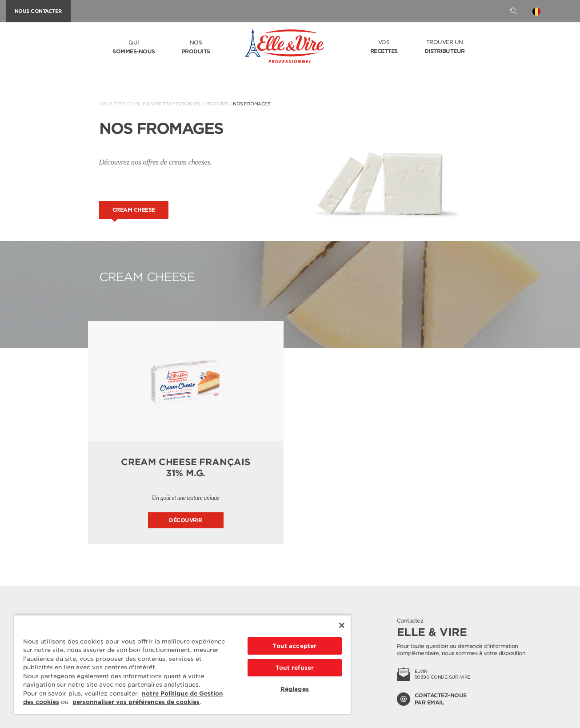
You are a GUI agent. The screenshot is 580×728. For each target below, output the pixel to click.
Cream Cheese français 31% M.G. (186, 468)
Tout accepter (294, 646)
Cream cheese (134, 210)
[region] (182, 664)
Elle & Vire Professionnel (168, 104)
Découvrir (186, 520)
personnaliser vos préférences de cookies (136, 702)
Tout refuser (295, 668)
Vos (384, 47)
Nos (196, 48)
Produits (217, 104)
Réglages (295, 689)
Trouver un (445, 47)
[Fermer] (342, 625)
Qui (134, 48)
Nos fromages (252, 104)
